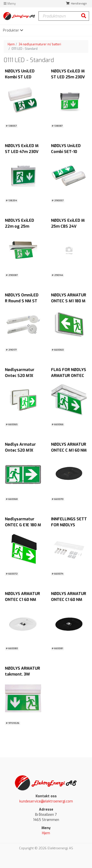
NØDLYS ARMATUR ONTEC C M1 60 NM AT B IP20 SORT (69, 450)
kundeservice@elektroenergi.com (46, 801)
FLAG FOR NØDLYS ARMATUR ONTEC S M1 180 (69, 376)
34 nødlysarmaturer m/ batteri (40, 44)
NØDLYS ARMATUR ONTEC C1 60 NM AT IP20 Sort (69, 600)
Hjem (11, 44)
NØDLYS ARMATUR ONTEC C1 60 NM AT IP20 (22, 600)
